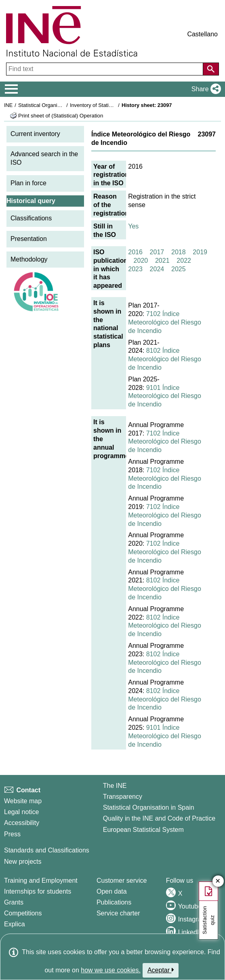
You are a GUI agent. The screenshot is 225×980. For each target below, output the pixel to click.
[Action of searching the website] (211, 69)
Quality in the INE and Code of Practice (159, 818)
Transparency (123, 797)
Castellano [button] (202, 34)
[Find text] (105, 69)
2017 (157, 252)
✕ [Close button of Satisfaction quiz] (218, 881)
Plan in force (28, 183)
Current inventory (35, 134)
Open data (112, 891)
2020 (141, 261)
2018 (179, 252)
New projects (23, 862)
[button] (205, 89)
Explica (15, 924)
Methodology (29, 259)
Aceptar (161, 970)
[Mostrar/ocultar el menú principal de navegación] (12, 89)
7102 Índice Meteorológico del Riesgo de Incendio (165, 322)
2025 (179, 269)
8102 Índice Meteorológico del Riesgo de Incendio (165, 359)
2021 (162, 261)
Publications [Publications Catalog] (114, 902)
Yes (133, 226)
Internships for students (38, 891)
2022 (184, 261)
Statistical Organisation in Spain (55, 105)
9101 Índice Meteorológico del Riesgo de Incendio (165, 396)
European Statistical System (143, 830)
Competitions (23, 913)
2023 (135, 269)
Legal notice (21, 812)
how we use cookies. (111, 970)
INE (8, 105)
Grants (14, 902)
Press (12, 834)
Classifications (31, 218)
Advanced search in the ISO (44, 158)
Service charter (118, 913)
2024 (157, 269)
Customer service (122, 881)
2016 (135, 252)
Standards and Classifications (47, 850)
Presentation (29, 239)
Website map (23, 801)
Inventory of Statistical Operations (108, 105)
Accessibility (22, 823)
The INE (115, 786)
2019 (200, 252)
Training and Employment (41, 881)
